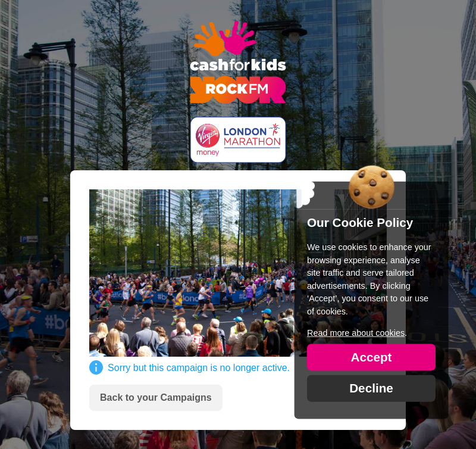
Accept (371, 356)
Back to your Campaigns (156, 397)
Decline (371, 387)
